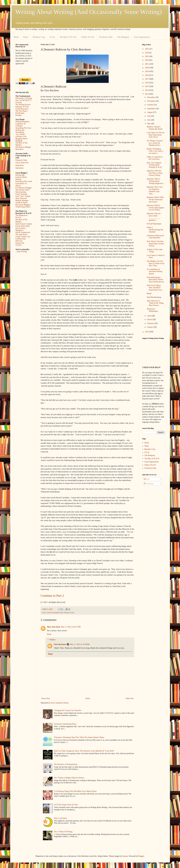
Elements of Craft (22, 107)
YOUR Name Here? (23, 207)
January (150, 327)
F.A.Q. (52, 37)
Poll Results (20, 113)
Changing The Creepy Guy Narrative (68, 710)
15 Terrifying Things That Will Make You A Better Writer (75, 791)
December (151, 97)
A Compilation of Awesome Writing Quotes (154, 272)
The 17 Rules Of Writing (63, 832)
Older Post (130, 698)
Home (16, 37)
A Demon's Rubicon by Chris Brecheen (155, 237)
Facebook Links (106, 37)
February (151, 323)
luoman (125, 856)
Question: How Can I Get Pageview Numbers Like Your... (155, 190)
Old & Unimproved (23, 232)
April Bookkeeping (154, 297)
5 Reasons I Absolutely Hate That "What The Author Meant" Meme (79, 737)
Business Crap (39, 37)
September (151, 109)
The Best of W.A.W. (68, 37)
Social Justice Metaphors (21, 229)
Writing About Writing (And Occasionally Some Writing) (89, 12)
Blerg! (149, 293)
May (149, 124)
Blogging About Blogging (21, 140)
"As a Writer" (21, 134)
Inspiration (20, 165)
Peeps (26, 37)
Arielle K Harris (22, 203)
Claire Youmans (21, 194)
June (149, 120)
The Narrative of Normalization (66, 764)
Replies (53, 640)
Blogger (141, 856)
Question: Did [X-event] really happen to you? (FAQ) (155, 208)
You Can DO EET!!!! (23, 100)
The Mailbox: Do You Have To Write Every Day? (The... (156, 263)
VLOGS (19, 245)
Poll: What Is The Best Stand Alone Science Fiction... (155, 244)
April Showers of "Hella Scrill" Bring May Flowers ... (155, 303)
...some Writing (21, 252)
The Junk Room (21, 234)
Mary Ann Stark (54, 627)
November (151, 101)
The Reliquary (123, 37)
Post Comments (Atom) (60, 703)
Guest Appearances (142, 37)
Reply (49, 634)
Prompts (19, 115)
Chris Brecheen (60, 644)
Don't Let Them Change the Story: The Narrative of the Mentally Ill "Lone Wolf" (84, 751)
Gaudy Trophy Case (23, 237)
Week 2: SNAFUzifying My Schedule (155, 230)
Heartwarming (21, 192)
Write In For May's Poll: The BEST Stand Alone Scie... (155, 288)
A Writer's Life (21, 136)
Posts (147, 479)
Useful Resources (22, 109)
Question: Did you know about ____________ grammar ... (154, 217)
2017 (147, 79)
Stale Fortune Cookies (24, 224)
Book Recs (20, 149)
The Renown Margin (23, 147)
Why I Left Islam (60, 818)
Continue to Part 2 (52, 596)
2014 (147, 90)
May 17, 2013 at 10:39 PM (80, 644)
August (150, 112)
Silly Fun (19, 241)
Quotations (20, 168)
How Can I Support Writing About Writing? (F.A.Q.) (154, 165)
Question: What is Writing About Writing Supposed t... (156, 181)
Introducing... (21, 175)
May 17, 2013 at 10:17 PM (71, 627)
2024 (147, 53)
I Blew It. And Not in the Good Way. (155, 158)
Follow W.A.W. (88, 37)
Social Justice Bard (23, 226)
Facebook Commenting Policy (65, 724)
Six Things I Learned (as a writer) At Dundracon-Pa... (155, 143)
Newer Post (46, 698)
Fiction (72, 613)
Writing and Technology (20, 131)
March (150, 320)
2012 (147, 332)
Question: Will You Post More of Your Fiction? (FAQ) (155, 173)
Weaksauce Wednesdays (152, 310)
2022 (147, 60)
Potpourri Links (21, 160)
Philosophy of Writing (24, 98)
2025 (147, 49)
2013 (147, 94)
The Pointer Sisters (23, 190)
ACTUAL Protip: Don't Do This (66, 805)
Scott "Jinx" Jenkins (23, 196)
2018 (147, 75)
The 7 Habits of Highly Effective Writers (69, 778)
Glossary (19, 102)
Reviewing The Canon (24, 181)
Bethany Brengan (22, 200)
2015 (147, 86)
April (149, 316)
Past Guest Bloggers (23, 205)
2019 (147, 71)
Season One (20, 243)
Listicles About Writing (21, 178)
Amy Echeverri (21, 198)
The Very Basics (22, 111)
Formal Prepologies (154, 224)
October (151, 105)
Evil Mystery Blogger (24, 188)
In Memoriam (21, 239)
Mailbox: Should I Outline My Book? (155, 128)
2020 (147, 68)
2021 (147, 64)
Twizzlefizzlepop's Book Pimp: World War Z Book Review (155, 280)
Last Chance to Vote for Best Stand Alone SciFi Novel (155, 135)
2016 (147, 83)
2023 (147, 56)
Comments (149, 484)
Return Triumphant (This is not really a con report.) (155, 151)
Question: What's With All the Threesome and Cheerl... (155, 200)
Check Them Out (22, 163)
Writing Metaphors (23, 122)
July (149, 116)
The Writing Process (23, 105)
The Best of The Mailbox (21, 144)
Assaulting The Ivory (23, 128)
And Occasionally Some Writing (58, 613)
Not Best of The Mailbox (21, 221)
